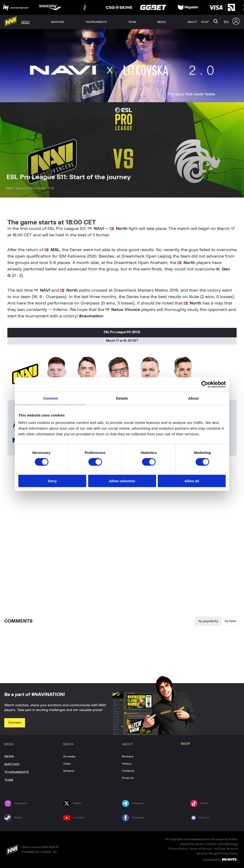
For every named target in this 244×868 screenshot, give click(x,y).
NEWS (9, 757)
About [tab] (193, 398)
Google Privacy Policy (223, 853)
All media (69, 756)
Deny (52, 481)
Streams (69, 771)
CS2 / (10, 188)
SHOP (185, 744)
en (226, 22)
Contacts (128, 771)
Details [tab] (122, 398)
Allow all (192, 481)
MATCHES (12, 765)
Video (67, 764)
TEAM (9, 780)
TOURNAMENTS (16, 772)
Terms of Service (201, 849)
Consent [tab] (51, 398)
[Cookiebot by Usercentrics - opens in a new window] (205, 384)
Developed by (220, 859)
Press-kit (128, 778)
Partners (128, 756)
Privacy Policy (178, 849)
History (127, 764)
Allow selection (122, 481)
